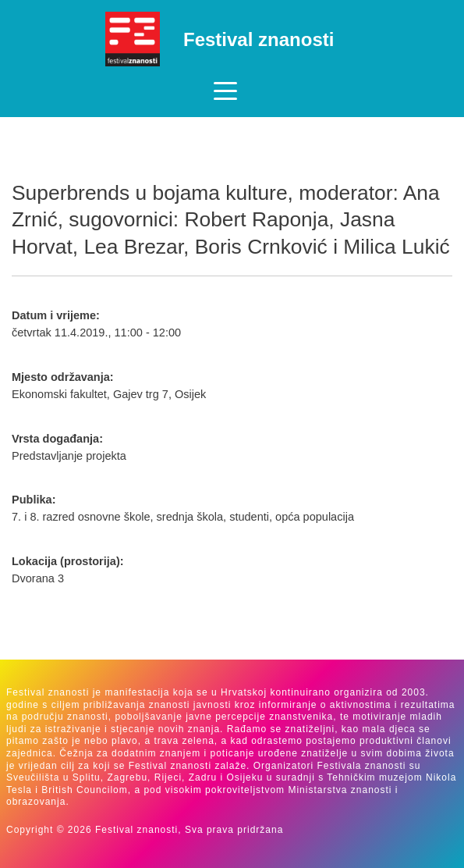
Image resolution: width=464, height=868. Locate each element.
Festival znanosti (259, 39)
